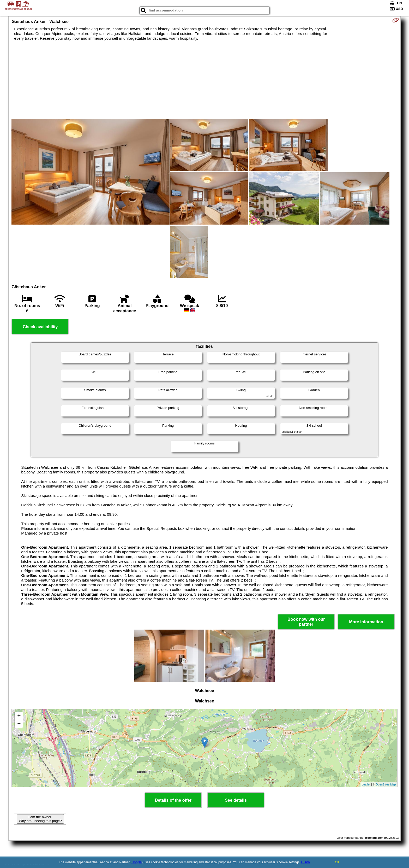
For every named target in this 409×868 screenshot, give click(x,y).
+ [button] (19, 716)
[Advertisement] (204, 80)
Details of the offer (173, 800)
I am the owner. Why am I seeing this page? (40, 819)
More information (366, 622)
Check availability (40, 327)
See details (236, 800)
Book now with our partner (306, 622)
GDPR (306, 862)
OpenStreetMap (386, 784)
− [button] (19, 724)
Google (137, 862)
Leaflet (366, 784)
